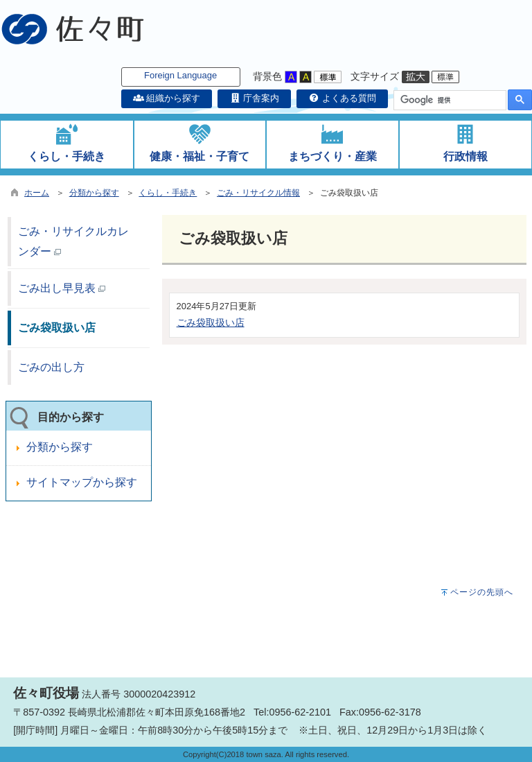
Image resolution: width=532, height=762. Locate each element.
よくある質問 (342, 98)
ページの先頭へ (482, 592)
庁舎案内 (254, 98)
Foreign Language (180, 75)
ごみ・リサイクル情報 (258, 193)
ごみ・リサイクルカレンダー (73, 241)
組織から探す (167, 98)
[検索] (449, 101)
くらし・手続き (168, 193)
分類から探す (94, 193)
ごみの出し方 (51, 367)
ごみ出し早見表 (62, 288)
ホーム (37, 193)
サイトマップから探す (82, 482)
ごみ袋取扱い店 (211, 322)
